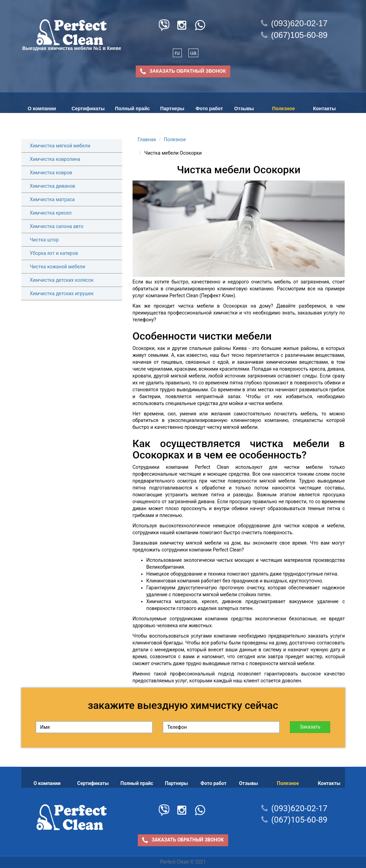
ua (194, 53)
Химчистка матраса (53, 199)
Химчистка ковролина (55, 159)
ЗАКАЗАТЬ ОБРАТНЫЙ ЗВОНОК (183, 71)
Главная (147, 139)
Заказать (310, 727)
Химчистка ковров (51, 173)
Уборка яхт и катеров (54, 253)
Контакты (324, 108)
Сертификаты (88, 108)
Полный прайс (132, 108)
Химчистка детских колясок (62, 280)
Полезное (284, 108)
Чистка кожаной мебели (58, 267)
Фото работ (209, 108)
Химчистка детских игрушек (62, 293)
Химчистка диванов (53, 186)
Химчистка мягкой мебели (60, 146)
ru (177, 53)
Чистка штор (44, 240)
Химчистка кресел (51, 213)
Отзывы (244, 108)
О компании (42, 108)
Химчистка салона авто (57, 226)
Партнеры (172, 108)
